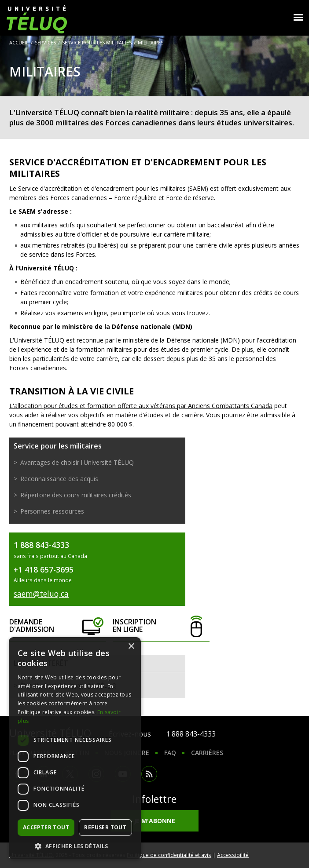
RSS (149, 774)
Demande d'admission (57, 626)
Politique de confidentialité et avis (169, 855)
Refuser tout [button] (105, 827)
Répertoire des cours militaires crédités (76, 495)
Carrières (207, 753)
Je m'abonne (154, 821)
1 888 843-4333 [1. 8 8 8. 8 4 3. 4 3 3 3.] (191, 734)
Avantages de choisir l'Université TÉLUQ (77, 462)
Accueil (19, 42)
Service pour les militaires (97, 42)
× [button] (131, 647)
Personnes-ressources (52, 511)
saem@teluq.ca (41, 594)
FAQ (170, 753)
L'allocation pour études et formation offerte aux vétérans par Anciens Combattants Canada (141, 406)
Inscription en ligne (161, 626)
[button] (75, 846)
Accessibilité (233, 855)
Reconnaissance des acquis (59, 479)
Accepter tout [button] (46, 827)
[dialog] (75, 748)
